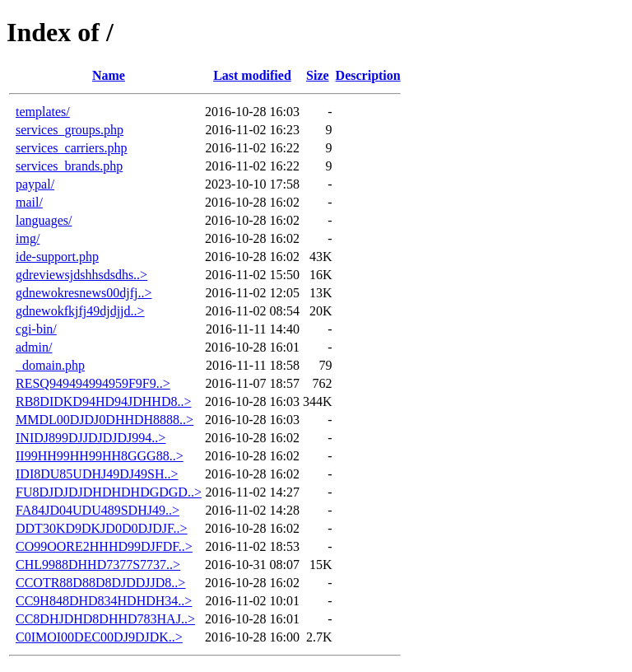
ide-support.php (57, 257)
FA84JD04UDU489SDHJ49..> (98, 510)
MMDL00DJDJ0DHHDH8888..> (105, 420)
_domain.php (50, 365)
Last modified (252, 75)
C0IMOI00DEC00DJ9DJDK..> (99, 637)
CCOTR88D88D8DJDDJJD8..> (100, 583)
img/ (28, 238)
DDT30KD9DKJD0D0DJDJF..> (102, 528)
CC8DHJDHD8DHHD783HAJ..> (105, 619)
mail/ (29, 202)
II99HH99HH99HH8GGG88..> (100, 456)
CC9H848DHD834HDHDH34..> (104, 601)
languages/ (44, 220)
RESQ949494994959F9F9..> (93, 383)
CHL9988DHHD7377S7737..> (98, 565)
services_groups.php (70, 130)
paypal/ (35, 184)
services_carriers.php (72, 148)
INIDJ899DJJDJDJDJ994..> (91, 438)
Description (368, 75)
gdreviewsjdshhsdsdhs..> (81, 275)
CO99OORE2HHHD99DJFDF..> (104, 546)
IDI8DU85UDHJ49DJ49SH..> (97, 474)
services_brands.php (69, 166)
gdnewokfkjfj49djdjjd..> (80, 311)
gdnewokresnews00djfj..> (84, 293)
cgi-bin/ (36, 329)
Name (109, 75)
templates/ (43, 112)
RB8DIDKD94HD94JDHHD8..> (103, 401)
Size (318, 75)
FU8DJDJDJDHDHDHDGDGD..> (109, 492)
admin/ (34, 347)
